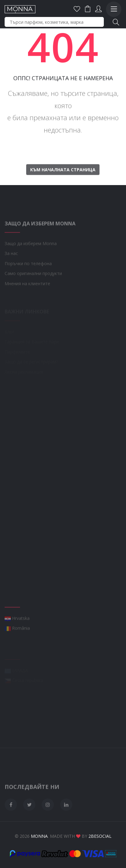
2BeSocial (100, 836)
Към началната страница (63, 182)
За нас (11, 266)
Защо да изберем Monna (31, 256)
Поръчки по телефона (28, 276)
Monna (39, 836)
